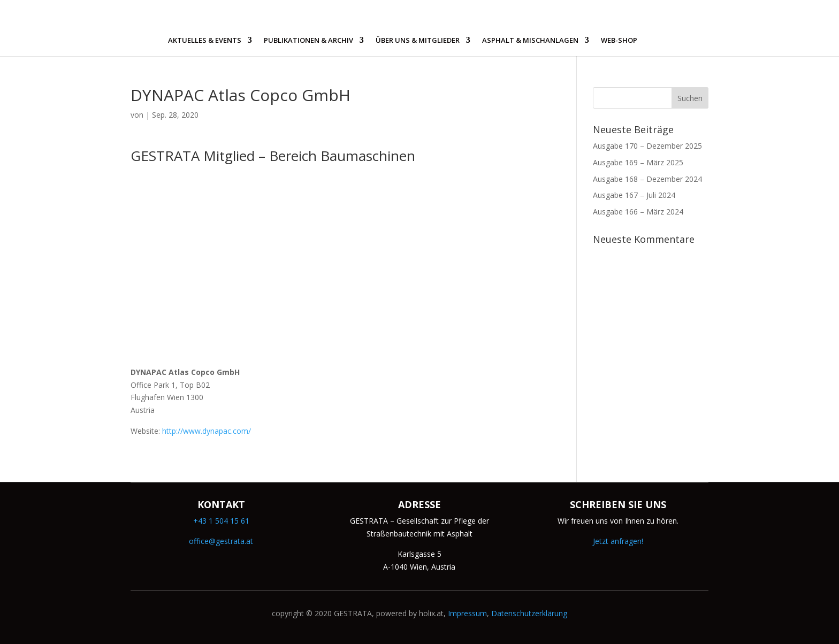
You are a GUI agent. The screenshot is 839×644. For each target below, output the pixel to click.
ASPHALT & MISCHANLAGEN (530, 41)
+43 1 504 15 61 (221, 521)
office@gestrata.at (221, 541)
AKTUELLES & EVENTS (205, 41)
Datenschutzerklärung (529, 613)
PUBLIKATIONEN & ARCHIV (308, 41)
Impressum (467, 613)
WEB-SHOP (619, 41)
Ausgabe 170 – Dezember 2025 (647, 146)
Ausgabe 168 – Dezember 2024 (647, 179)
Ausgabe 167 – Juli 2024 (634, 195)
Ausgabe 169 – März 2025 (638, 162)
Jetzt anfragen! (618, 541)
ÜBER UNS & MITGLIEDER (418, 41)
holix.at (431, 613)
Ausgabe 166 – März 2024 (638, 212)
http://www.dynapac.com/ (207, 431)
